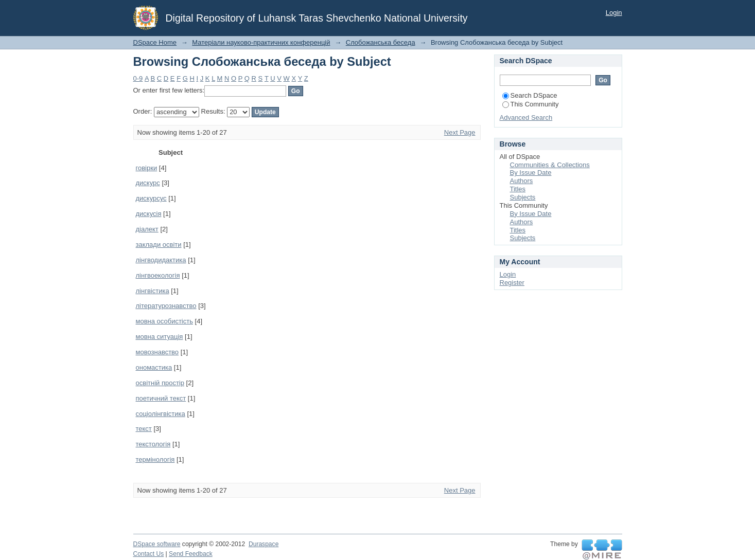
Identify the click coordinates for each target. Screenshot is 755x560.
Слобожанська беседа (381, 42)
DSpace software (157, 544)
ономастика (154, 367)
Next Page (460, 132)
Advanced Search (526, 118)
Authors (522, 181)
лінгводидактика (161, 260)
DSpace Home (155, 42)
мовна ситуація (160, 337)
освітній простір (160, 383)
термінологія (155, 459)
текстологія (153, 444)
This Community (531, 104)
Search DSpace (530, 95)
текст (144, 429)
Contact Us (149, 554)
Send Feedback (191, 554)
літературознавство (166, 306)
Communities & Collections (550, 165)
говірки (147, 168)
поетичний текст (161, 398)
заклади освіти (159, 245)
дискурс (148, 183)
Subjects (523, 197)
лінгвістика (153, 291)
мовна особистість (164, 321)
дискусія (149, 214)
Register (512, 283)
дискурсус (151, 198)
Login (614, 13)
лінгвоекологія (158, 275)
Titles (518, 189)
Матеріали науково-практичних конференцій (261, 42)
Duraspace (264, 544)
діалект (147, 229)
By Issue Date (531, 173)
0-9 (138, 78)
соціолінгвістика (161, 414)
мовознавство (157, 352)
